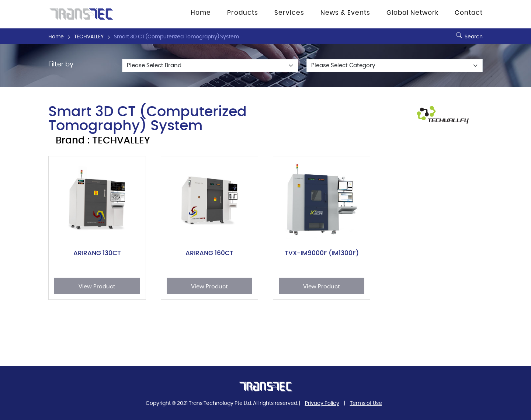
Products (243, 13)
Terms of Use (366, 403)
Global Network (412, 13)
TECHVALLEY (89, 37)
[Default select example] (210, 66)
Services (289, 13)
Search (468, 34)
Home (201, 13)
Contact (469, 13)
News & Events (345, 13)
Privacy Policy (322, 403)
